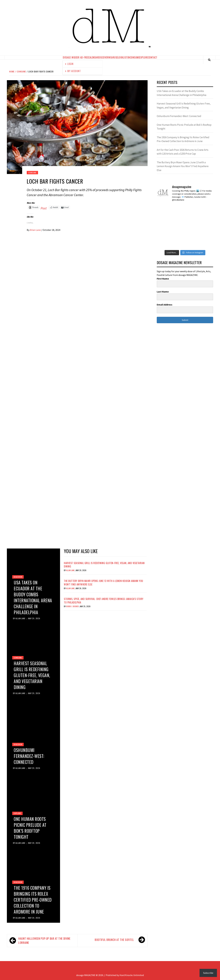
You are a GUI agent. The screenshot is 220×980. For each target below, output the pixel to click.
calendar (93, 57)
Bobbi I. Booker (73, 606)
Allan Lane (36, 230)
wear (111, 57)
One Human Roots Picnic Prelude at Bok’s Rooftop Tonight (30, 828)
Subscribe (208, 973)
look (121, 57)
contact (153, 57)
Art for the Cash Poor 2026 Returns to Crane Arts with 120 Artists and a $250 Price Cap (183, 152)
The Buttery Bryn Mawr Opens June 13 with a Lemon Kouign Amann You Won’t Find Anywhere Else (104, 583)
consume (135, 57)
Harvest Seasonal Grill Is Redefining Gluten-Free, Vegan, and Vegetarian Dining (32, 675)
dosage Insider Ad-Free (76, 57)
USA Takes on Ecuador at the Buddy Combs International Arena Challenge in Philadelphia (33, 597)
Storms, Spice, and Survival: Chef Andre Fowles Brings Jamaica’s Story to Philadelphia (104, 601)
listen (127, 57)
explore (144, 57)
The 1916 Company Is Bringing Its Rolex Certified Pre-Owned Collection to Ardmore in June (33, 900)
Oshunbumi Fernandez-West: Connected (29, 756)
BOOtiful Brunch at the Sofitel (114, 940)
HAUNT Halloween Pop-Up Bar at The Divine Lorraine (44, 941)
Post (44, 207)
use (116, 57)
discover (104, 57)
